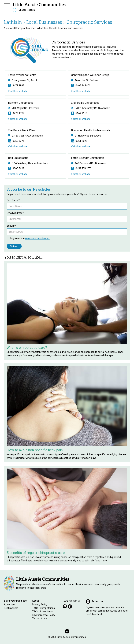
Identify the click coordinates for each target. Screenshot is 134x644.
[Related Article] (67, 304)
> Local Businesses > (44, 22)
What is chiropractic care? (27, 348)
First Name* (13, 200)
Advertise (9, 605)
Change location (27, 10)
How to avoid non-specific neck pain (35, 450)
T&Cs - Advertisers (42, 612)
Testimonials (11, 608)
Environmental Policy (44, 615)
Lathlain (13, 22)
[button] (7, 5)
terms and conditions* (37, 238)
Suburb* (11, 226)
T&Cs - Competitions (43, 608)
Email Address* (15, 213)
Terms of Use (40, 619)
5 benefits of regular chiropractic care (36, 553)
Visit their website (18, 91)
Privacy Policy (40, 605)
